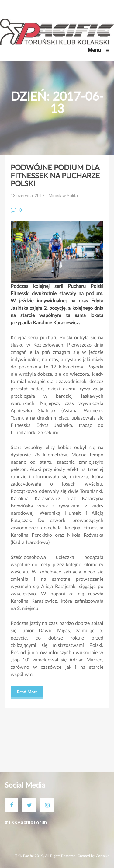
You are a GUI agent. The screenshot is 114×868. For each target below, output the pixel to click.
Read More (27, 692)
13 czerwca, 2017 (28, 196)
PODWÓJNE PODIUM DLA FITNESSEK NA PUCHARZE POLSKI (55, 176)
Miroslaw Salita (63, 196)
